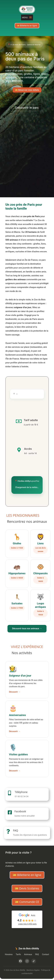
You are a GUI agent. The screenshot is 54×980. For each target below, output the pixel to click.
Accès (28, 449)
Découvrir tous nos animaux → (27, 629)
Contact (46, 954)
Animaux (28, 954)
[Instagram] (27, 961)
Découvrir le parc (27, 108)
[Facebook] (20, 961)
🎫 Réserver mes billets (27, 90)
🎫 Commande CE (27, 902)
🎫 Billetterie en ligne (27, 26)
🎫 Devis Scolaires (27, 888)
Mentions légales (33, 970)
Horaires (9, 954)
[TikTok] (34, 961)
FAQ (16, 830)
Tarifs (18, 954)
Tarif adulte (31, 420)
